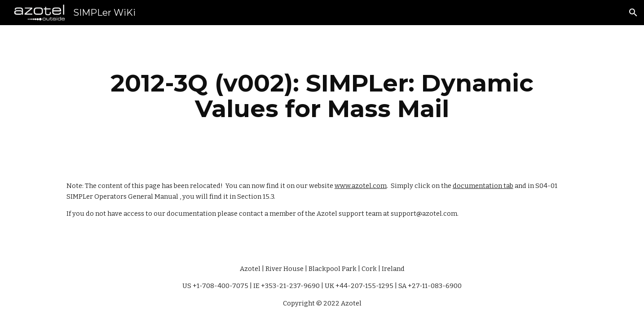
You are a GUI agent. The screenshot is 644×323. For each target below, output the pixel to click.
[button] (633, 13)
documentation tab (483, 186)
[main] (322, 96)
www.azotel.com (361, 186)
